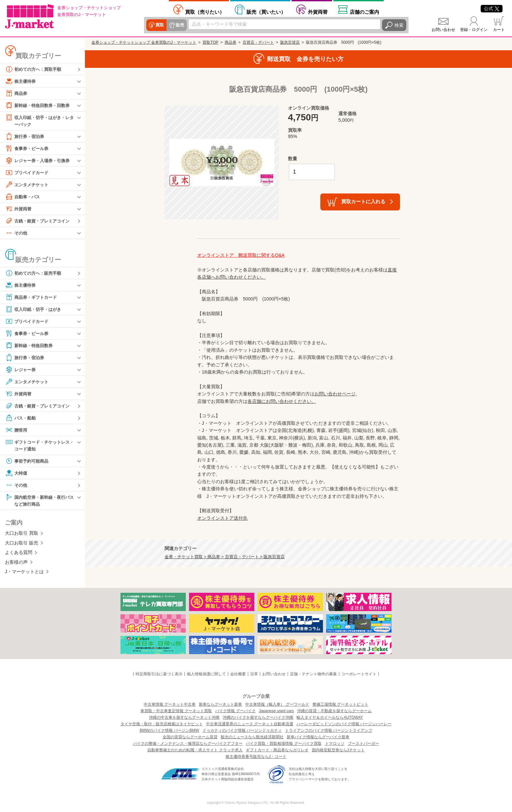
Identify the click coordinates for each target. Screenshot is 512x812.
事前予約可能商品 (28, 462)
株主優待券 (21, 81)
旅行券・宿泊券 (26, 137)
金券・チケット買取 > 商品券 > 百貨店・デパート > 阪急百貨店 (225, 557)
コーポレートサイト (359, 674)
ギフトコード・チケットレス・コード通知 (37, 445)
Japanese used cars (276, 711)
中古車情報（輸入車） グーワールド (277, 704)
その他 (17, 233)
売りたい (205, 12)
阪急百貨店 (290, 42)
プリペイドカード (28, 173)
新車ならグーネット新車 (220, 704)
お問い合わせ (443, 30)
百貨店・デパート (258, 42)
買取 (159, 25)
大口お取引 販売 (22, 544)
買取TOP (210, 42)
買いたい (266, 12)
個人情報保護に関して (206, 674)
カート (499, 30)
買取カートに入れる (363, 201)
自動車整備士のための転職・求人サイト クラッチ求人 (195, 750)
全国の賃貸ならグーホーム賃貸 (190, 737)
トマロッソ (335, 743)
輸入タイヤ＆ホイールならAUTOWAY (330, 717)
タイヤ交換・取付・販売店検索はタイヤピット (162, 724)
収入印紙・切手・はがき (35, 310)
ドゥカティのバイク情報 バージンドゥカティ (242, 730)
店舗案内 (364, 12)
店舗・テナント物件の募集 (313, 674)
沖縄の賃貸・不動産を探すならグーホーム (334, 711)
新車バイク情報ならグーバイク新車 (318, 737)
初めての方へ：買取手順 (35, 69)
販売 (179, 25)
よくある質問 (19, 554)
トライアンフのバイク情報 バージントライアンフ (329, 730)
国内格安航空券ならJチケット (338, 750)
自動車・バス (24, 197)
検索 (399, 25)
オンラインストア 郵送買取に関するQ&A (241, 255)
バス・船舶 (21, 418)
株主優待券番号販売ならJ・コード (256, 757)
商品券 (17, 93)
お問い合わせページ (335, 394)
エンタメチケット (28, 185)
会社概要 (238, 674)
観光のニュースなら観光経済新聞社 (252, 737)
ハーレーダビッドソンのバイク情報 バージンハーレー (344, 724)
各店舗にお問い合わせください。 (282, 401)
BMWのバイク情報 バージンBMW (169, 730)
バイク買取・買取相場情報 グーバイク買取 (284, 743)
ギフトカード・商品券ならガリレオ (277, 750)
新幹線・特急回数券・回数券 (40, 105)
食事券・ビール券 (28, 149)
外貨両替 (318, 12)
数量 (293, 159)
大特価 (17, 474)
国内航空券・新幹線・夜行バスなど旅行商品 (40, 501)
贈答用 (17, 430)
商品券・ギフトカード (33, 298)
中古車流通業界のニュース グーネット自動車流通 (250, 724)
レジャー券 (21, 370)
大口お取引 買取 (22, 535)
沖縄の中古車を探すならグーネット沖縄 (184, 717)
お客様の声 (16, 563)
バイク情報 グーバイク (235, 711)
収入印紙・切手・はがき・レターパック (40, 121)
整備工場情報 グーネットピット (340, 704)
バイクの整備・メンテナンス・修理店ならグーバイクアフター (188, 743)
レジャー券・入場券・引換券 (40, 161)
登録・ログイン (474, 30)
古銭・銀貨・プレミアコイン (40, 221)
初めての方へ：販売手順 (35, 273)
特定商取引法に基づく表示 (159, 674)
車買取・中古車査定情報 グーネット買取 (176, 711)
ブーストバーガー (363, 743)
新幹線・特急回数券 (30, 346)
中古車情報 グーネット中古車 (170, 704)
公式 (492, 8)
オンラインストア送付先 (222, 518)
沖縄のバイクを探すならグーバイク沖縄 (258, 717)
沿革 (254, 674)
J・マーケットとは (24, 573)
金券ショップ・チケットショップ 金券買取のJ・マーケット (144, 42)
